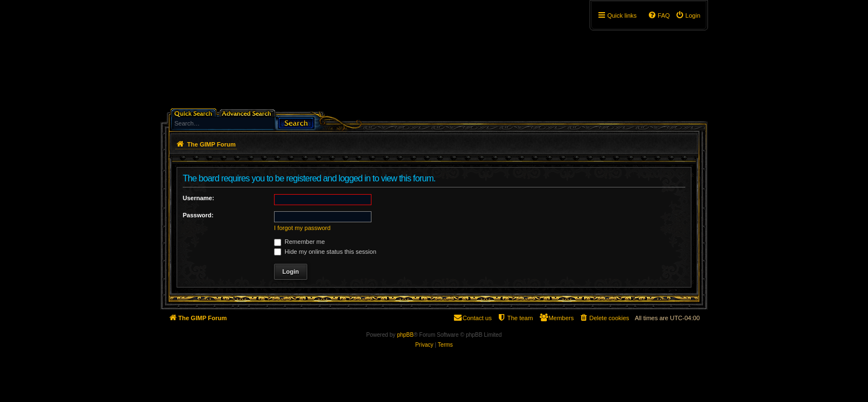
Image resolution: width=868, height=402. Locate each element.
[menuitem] (688, 15)
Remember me (299, 242)
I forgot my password (302, 228)
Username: (198, 198)
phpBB (405, 335)
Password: (198, 215)
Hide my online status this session (325, 252)
